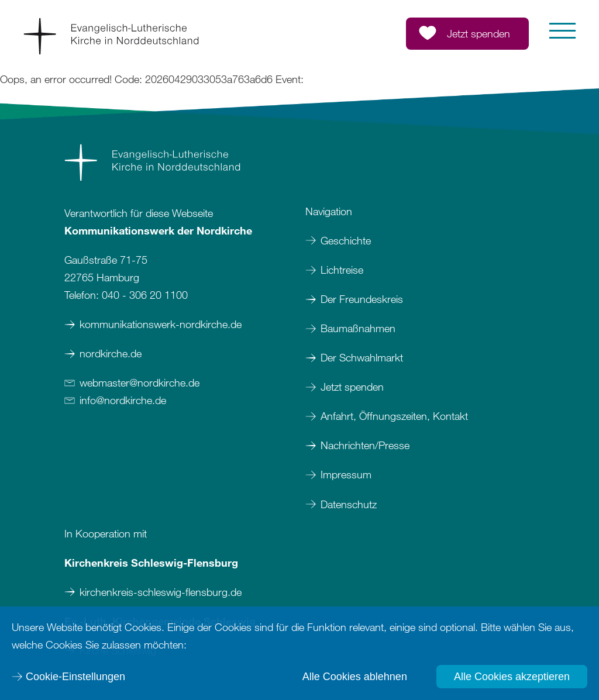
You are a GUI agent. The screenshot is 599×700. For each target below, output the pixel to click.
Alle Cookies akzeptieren (512, 677)
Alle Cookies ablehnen (355, 677)
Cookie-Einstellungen (75, 677)
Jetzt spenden (352, 387)
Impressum (347, 474)
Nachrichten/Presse (365, 445)
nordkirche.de (111, 353)
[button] (562, 31)
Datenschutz (349, 504)
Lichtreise (342, 270)
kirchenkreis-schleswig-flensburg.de (161, 592)
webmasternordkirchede (140, 382)
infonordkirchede (123, 400)
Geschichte (346, 240)
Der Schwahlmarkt (362, 357)
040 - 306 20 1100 (145, 295)
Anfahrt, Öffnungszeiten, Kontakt (394, 416)
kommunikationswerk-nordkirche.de (161, 324)
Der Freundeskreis (362, 299)
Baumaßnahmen (358, 328)
